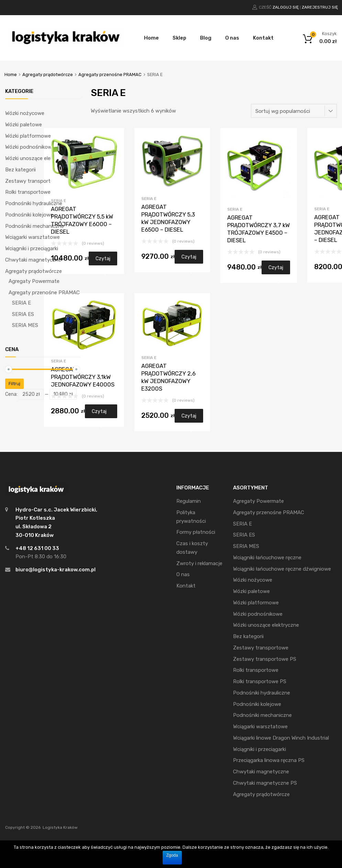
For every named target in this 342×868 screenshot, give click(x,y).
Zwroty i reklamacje (199, 563)
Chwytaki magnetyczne (33, 260)
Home (151, 38)
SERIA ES (23, 314)
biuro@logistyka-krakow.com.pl (56, 570)
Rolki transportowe (28, 192)
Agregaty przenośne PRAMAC (110, 75)
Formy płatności (196, 532)
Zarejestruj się (320, 7)
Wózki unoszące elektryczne (38, 158)
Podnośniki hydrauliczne (34, 203)
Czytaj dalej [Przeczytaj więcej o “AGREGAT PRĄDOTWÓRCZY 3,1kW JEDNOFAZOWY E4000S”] (99, 413)
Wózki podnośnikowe (30, 147)
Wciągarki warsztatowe (32, 237)
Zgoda (172, 855)
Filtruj (14, 384)
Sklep (179, 38)
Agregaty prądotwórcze (48, 75)
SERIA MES (25, 325)
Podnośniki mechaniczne (35, 226)
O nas (232, 38)
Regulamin (189, 501)
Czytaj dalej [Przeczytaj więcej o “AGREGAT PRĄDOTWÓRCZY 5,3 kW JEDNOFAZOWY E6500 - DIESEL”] (189, 259)
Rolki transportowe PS (260, 681)
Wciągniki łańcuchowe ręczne (267, 558)
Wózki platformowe (28, 136)
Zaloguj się (286, 7)
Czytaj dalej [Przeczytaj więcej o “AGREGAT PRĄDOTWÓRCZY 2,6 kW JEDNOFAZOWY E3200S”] (189, 418)
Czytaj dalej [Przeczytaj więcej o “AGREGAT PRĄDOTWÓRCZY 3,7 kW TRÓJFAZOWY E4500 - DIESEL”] (276, 269)
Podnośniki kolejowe (29, 215)
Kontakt (263, 38)
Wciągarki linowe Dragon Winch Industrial (281, 738)
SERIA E (58, 201)
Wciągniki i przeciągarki (32, 248)
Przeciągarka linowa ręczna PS (269, 760)
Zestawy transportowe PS (265, 659)
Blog (206, 38)
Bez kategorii (20, 170)
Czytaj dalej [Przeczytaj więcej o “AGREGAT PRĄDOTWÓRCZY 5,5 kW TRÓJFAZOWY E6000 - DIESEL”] (103, 261)
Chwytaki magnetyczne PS (265, 783)
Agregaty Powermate (34, 281)
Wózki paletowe (24, 125)
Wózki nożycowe (25, 113)
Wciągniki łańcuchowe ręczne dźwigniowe (282, 569)
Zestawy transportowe (33, 181)
